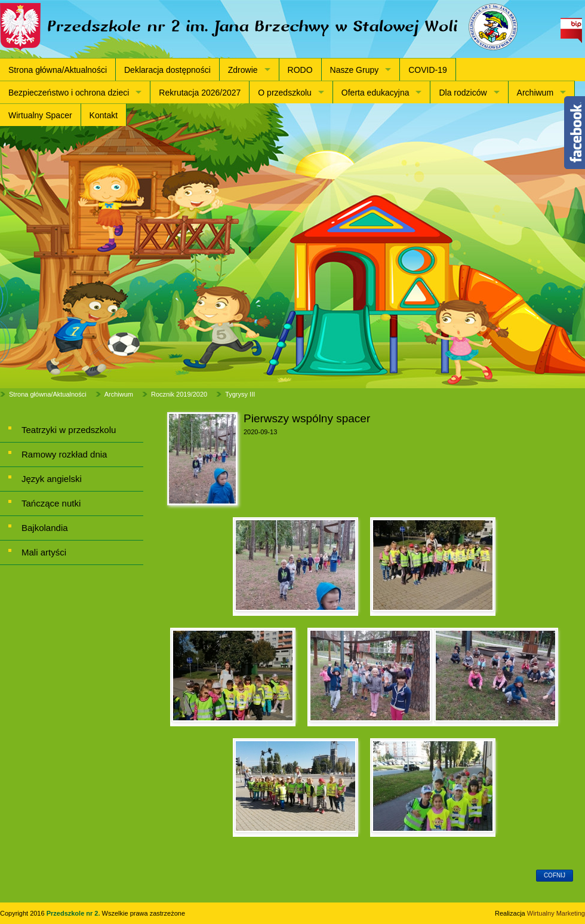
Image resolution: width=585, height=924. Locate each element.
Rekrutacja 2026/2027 (200, 93)
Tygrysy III (240, 394)
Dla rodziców (463, 93)
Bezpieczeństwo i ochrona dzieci (69, 93)
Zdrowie (243, 70)
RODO (300, 70)
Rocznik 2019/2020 (179, 394)
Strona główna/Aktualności (58, 70)
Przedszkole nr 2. (74, 913)
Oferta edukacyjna (375, 93)
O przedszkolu (284, 93)
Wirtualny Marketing (556, 913)
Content (575, 133)
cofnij (555, 875)
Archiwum (535, 93)
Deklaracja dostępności (167, 70)
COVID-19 (428, 70)
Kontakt (104, 115)
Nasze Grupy (355, 70)
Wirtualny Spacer (40, 115)
